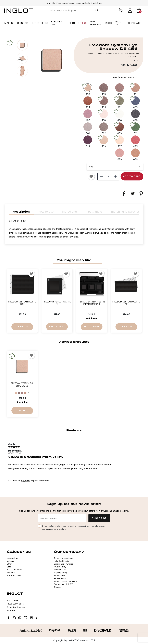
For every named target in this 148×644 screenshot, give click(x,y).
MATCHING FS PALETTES (125, 212)
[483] (135, 102)
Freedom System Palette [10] (126, 303)
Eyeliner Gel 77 (57, 23)
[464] (88, 102)
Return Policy (60, 570)
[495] (135, 141)
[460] (120, 89)
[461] (135, 89)
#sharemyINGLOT (62, 578)
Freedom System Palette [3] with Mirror (92, 303)
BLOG (109, 23)
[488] (104, 115)
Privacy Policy (60, 567)
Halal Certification (62, 561)
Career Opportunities (63, 564)
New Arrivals (13, 558)
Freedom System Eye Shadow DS (22, 385)
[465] (104, 102)
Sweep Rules (60, 575)
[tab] (74, 230)
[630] (135, 154)
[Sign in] (130, 10)
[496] (120, 115)
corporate (134, 23)
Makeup (9, 23)
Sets (72, 23)
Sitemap (57, 587)
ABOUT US (119, 23)
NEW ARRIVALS (95, 23)
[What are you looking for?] (71, 10)
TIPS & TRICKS (94, 212)
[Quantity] (108, 176)
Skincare (23, 23)
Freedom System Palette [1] (57, 303)
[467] (120, 141)
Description (21, 212)
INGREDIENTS (70, 212)
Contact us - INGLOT (63, 584)
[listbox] (115, 167)
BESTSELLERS (40, 23)
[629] (120, 154)
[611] (135, 128)
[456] (88, 89)
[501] (88, 128)
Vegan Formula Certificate (66, 581)
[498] (135, 115)
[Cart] (139, 10)
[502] (104, 128)
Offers (82, 23)
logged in (25, 480)
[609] (120, 128)
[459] (104, 89)
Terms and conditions (64, 558)
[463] (104, 141)
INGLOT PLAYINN (14, 570)
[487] (88, 115)
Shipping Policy (61, 573)
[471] (120, 102)
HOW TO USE (46, 212)
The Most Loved (14, 575)
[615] (88, 141)
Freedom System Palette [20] (22, 303)
